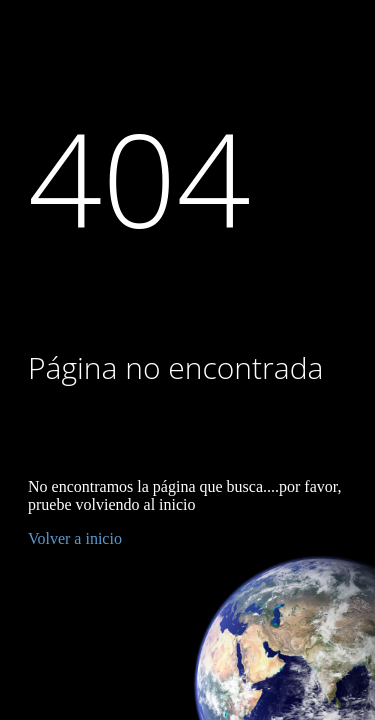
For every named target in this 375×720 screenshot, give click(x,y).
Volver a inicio (75, 538)
